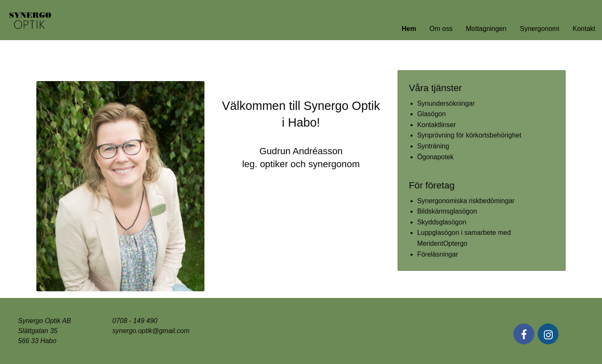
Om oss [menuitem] (441, 29)
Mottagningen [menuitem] (486, 29)
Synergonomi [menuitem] (539, 29)
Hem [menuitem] (409, 29)
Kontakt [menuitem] (584, 29)
